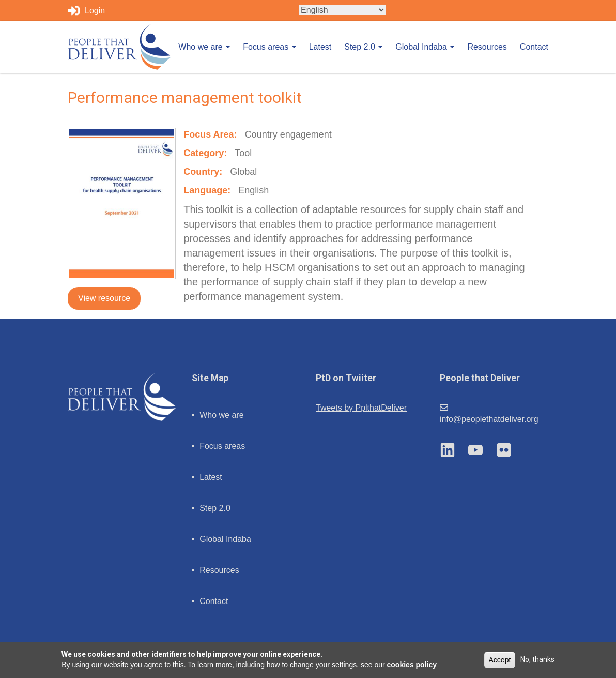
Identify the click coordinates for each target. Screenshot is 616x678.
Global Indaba (425, 47)
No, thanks (537, 659)
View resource (104, 298)
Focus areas (269, 47)
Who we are (204, 47)
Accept (500, 660)
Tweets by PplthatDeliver (361, 408)
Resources (487, 47)
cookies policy (412, 665)
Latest (320, 47)
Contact (534, 47)
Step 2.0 (363, 47)
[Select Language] (342, 10)
